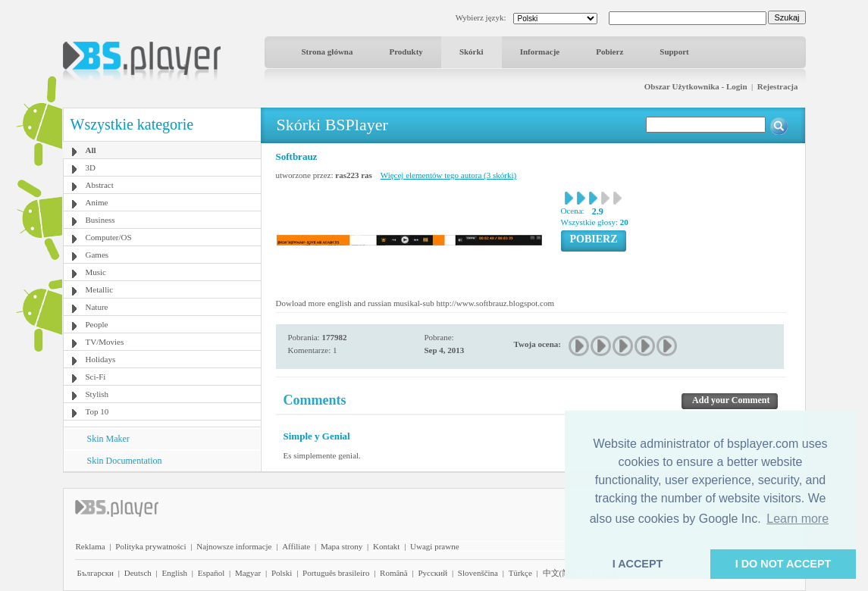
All (91, 150)
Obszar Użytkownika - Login (696, 86)
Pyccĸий (432, 573)
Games (97, 255)
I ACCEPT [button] (638, 564)
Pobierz (609, 52)
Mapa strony (342, 546)
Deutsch (138, 573)
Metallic (100, 289)
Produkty (406, 52)
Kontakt (386, 546)
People (97, 324)
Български (96, 573)
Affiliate (296, 546)
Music (96, 272)
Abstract (100, 185)
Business (100, 220)
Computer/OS (109, 237)
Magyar (248, 573)
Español (211, 573)
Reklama (91, 546)
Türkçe (520, 573)
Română (394, 573)
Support (674, 52)
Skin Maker (108, 439)
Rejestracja (778, 86)
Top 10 (97, 411)
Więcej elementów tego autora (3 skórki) (448, 175)
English (174, 573)
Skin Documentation (125, 461)
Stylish (97, 394)
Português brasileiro (336, 573)
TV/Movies (105, 342)
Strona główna (327, 52)
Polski (282, 573)
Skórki (472, 52)
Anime (97, 202)
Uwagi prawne (434, 546)
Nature (97, 307)
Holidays (101, 359)
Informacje (540, 52)
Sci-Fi (96, 377)
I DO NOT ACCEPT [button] (783, 564)
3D (91, 167)
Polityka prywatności (150, 546)
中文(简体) (562, 573)
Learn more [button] (797, 519)
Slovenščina (478, 573)
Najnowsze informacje (234, 546)
